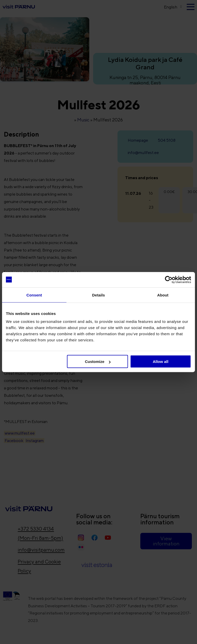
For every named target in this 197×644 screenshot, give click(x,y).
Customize (98, 362)
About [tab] (163, 295)
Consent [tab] (34, 295)
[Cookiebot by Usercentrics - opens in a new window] (169, 280)
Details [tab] (98, 295)
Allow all (160, 362)
